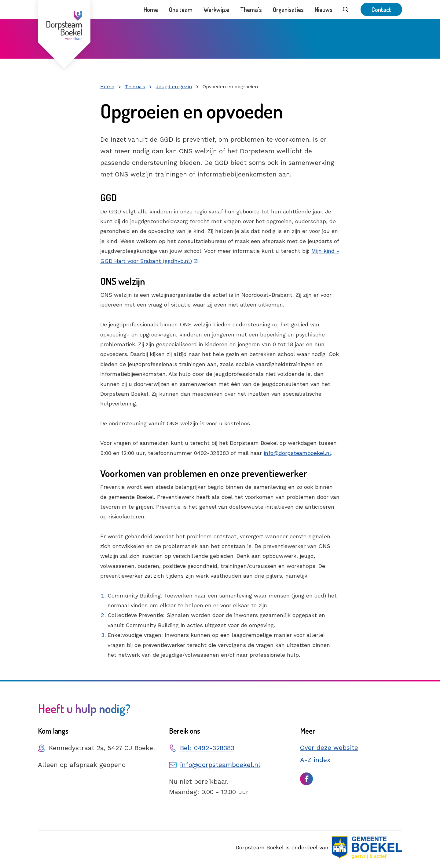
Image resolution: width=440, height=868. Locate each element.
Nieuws (324, 9)
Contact (381, 9)
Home (151, 9)
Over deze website (329, 748)
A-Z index (315, 760)
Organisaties (288, 9)
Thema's (251, 9)
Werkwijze (216, 9)
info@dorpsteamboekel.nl (297, 453)
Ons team (181, 9)
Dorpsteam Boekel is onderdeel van (319, 847)
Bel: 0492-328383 (207, 748)
